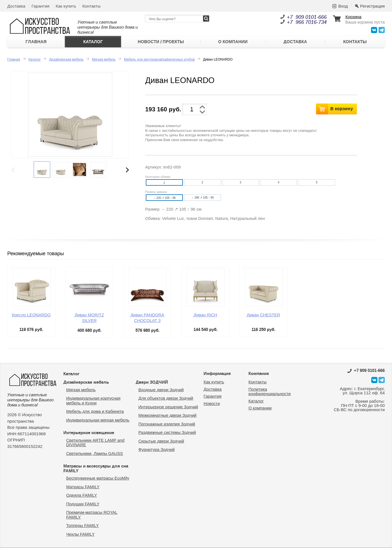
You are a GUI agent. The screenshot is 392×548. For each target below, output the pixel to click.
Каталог (93, 42)
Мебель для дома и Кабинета (95, 411)
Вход (343, 6)
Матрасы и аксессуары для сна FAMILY (96, 468)
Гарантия (40, 6)
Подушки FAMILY (83, 504)
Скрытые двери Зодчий (161, 441)
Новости (212, 403)
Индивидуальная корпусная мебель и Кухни (93, 400)
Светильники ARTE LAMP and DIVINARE (95, 443)
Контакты (92, 6)
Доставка (16, 6)
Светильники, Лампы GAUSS (94, 453)
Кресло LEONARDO (31, 315)
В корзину (342, 109)
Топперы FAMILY (82, 525)
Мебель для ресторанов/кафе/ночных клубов (159, 59)
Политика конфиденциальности (270, 392)
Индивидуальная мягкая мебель (98, 420)
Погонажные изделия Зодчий (167, 424)
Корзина (353, 17)
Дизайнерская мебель (66, 59)
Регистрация (372, 6)
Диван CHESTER (263, 315)
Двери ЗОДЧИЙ (152, 382)
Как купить (66, 6)
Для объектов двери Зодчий (166, 398)
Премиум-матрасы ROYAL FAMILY (92, 515)
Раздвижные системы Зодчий (167, 432)
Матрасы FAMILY (83, 487)
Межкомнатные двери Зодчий (168, 415)
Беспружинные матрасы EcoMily (98, 478)
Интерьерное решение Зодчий (168, 407)
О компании (233, 42)
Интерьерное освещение (89, 433)
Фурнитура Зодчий (157, 449)
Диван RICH (206, 315)
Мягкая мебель (104, 59)
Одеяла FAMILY (82, 495)
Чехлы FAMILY (80, 534)
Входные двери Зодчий (161, 390)
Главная (36, 42)
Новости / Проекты (161, 42)
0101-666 (366, 370)
